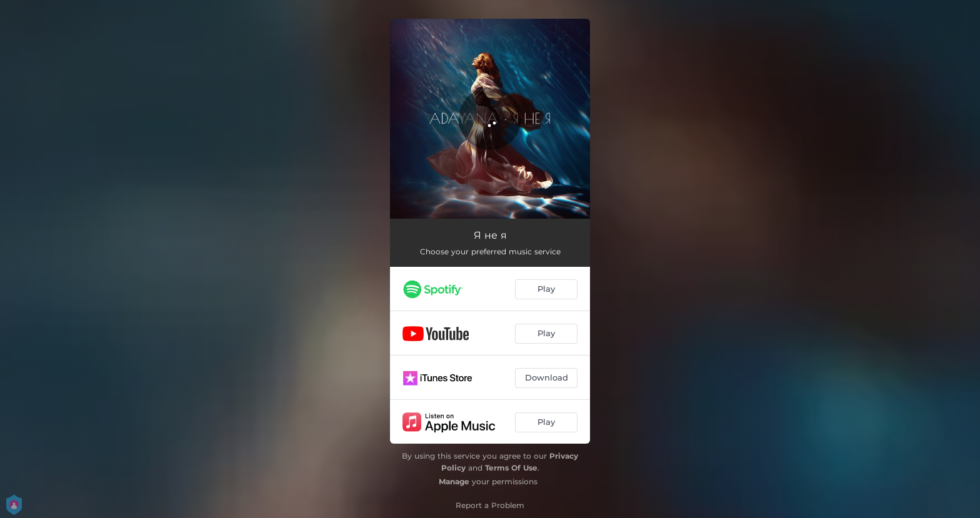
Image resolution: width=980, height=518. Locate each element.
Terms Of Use (511, 468)
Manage (454, 481)
